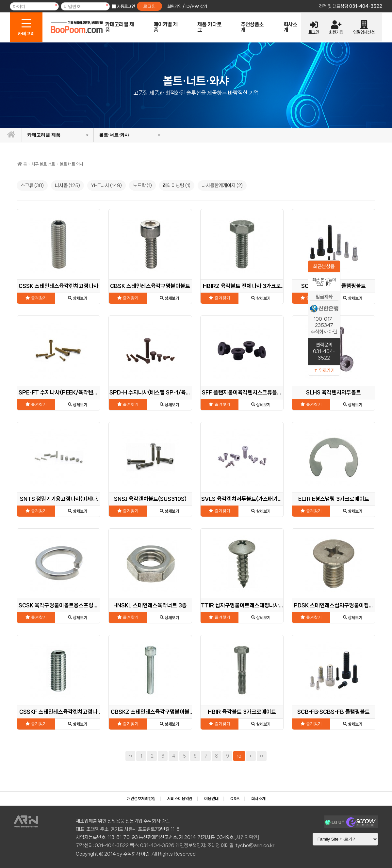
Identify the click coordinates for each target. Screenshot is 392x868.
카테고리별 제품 (120, 27)
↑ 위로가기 (324, 370)
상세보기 (78, 298)
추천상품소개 (252, 27)
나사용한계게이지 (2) (222, 185)
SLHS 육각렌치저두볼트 (334, 392)
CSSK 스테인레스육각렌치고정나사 (58, 286)
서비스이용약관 (180, 799)
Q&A (235, 799)
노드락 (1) (142, 185)
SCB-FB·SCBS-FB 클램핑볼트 (334, 712)
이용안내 (211, 799)
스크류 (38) (32, 185)
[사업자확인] (247, 837)
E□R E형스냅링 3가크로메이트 (334, 499)
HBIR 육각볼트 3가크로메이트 (242, 712)
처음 (130, 756)
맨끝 (262, 756)
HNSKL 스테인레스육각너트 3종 (150, 605)
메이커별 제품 (166, 27)
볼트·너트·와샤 (114, 135)
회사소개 (290, 27)
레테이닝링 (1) (177, 185)
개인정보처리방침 (141, 799)
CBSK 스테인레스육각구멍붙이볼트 (150, 286)
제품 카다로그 (209, 27)
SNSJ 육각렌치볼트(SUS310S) (150, 499)
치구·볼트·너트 (43, 164)
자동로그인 (126, 6)
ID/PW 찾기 (196, 6)
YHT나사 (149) (106, 185)
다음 (251, 756)
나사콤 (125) (67, 185)
